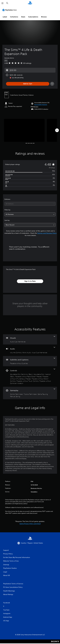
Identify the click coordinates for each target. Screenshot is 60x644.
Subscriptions (33, 17)
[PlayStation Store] (10, 10)
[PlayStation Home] (30, 3)
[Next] (57, 130)
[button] (41, 105)
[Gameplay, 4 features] (30, 393)
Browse (44, 17)
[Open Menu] (2, 3)
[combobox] (30, 204)
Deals (23, 17)
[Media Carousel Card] (24, 130)
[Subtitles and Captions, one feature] (30, 361)
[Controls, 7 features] (30, 376)
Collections (14, 17)
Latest (5, 17)
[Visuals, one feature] (30, 339)
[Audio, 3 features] (30, 350)
